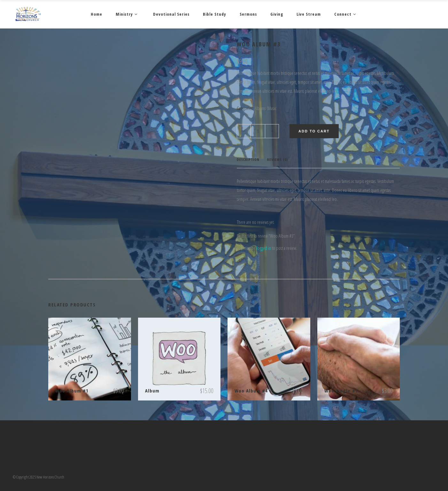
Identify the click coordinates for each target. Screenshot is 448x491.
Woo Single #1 (341, 391)
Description (248, 159)
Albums (260, 108)
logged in (264, 248)
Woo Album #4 (251, 391)
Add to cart (314, 131)
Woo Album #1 (72, 391)
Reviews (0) (278, 159)
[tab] (248, 160)
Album (152, 391)
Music (272, 108)
